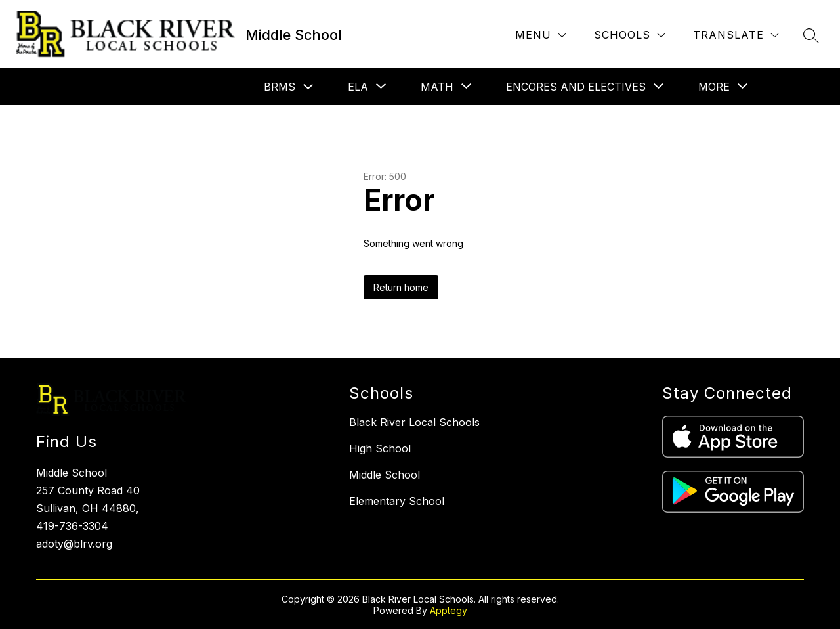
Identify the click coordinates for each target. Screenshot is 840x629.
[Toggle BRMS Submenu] (308, 87)
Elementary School (397, 501)
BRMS (280, 87)
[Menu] (541, 35)
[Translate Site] (736, 35)
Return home (401, 287)
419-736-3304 (72, 526)
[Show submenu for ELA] (358, 87)
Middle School (385, 475)
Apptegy (449, 610)
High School (380, 448)
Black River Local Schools (414, 422)
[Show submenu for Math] (437, 87)
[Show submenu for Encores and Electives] (576, 87)
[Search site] (811, 35)
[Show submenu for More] (714, 87)
